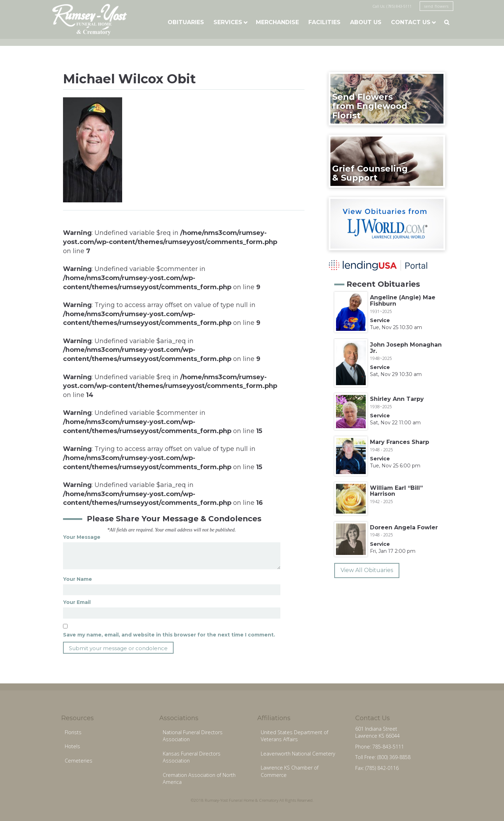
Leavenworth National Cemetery (298, 754)
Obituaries (186, 22)
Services (228, 22)
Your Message (82, 537)
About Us (366, 22)
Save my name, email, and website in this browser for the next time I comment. (169, 635)
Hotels (72, 746)
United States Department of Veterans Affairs (295, 736)
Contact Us (411, 22)
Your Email (77, 602)
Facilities (324, 22)
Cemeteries (79, 761)
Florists (73, 732)
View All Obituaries (367, 570)
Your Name (78, 579)
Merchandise (277, 22)
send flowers (436, 6)
